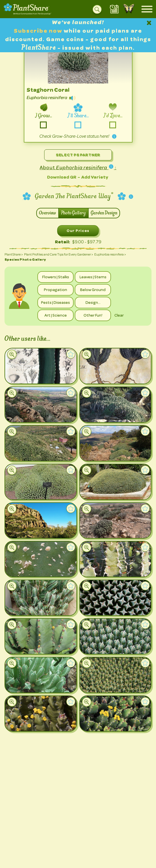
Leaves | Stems (93, 277)
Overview (48, 213)
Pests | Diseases (55, 302)
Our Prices (78, 231)
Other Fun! (93, 315)
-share (78, 125)
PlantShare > (14, 254)
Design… (93, 302)
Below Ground (93, 290)
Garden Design (104, 213)
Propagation (55, 290)
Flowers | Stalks (56, 277)
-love (113, 125)
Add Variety (95, 177)
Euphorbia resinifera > (110, 254)
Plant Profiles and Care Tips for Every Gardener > (59, 254)
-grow (43, 125)
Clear (119, 315)
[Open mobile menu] (147, 9)
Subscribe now (39, 31)
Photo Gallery (73, 213)
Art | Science (56, 315)
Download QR (62, 177)
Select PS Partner (78, 155)
